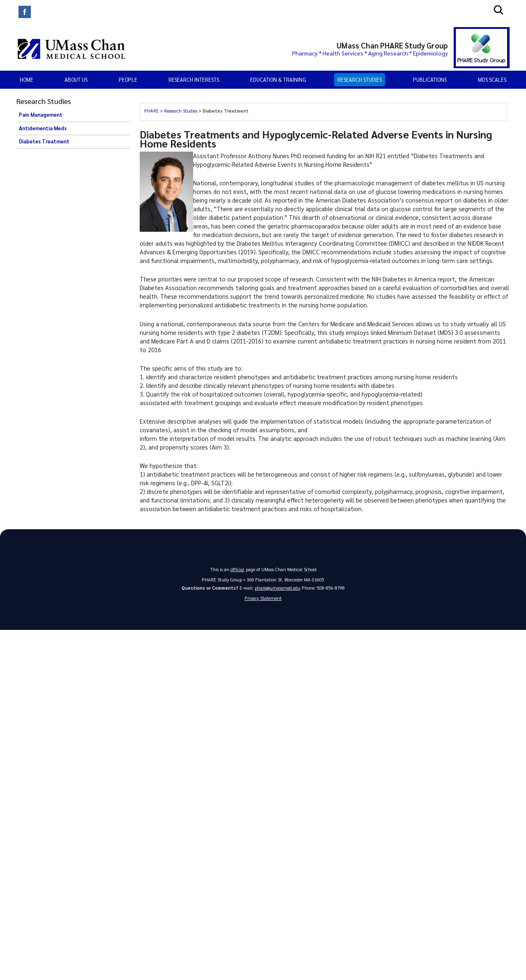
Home (27, 80)
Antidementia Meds (43, 128)
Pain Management (41, 115)
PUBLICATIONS (430, 80)
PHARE (152, 111)
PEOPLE (128, 80)
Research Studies (360, 80)
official (238, 569)
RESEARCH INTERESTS (194, 80)
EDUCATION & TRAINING (278, 80)
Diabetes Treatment (44, 141)
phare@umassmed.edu (278, 588)
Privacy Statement (263, 598)
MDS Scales (492, 80)
